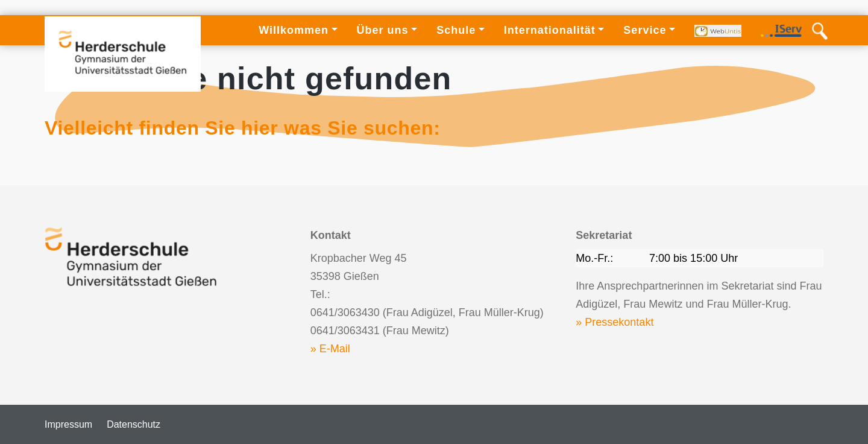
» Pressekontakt (615, 322)
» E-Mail (330, 349)
